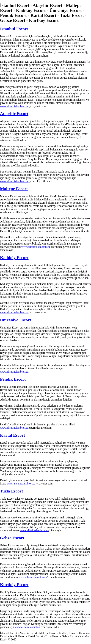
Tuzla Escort (11, 491)
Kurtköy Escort (14, 585)
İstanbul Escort (14, 29)
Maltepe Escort (14, 189)
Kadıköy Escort (14, 258)
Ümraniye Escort (16, 320)
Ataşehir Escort (14, 113)
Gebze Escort (12, 538)
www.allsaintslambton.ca (14, 106)
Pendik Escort (13, 379)
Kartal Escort (13, 435)
